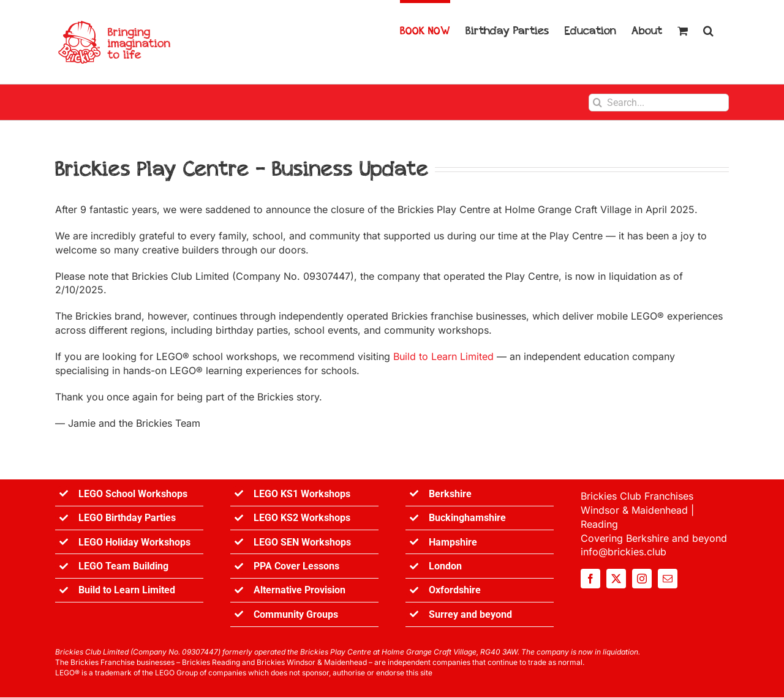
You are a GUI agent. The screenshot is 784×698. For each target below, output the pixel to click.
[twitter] (616, 579)
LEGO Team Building (123, 566)
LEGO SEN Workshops (302, 542)
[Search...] (659, 103)
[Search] (597, 103)
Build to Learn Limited (443, 356)
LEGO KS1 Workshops (302, 494)
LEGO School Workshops (133, 494)
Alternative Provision (300, 590)
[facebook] (590, 579)
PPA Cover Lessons (296, 566)
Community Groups (296, 614)
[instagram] (642, 579)
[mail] (668, 579)
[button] (708, 29)
